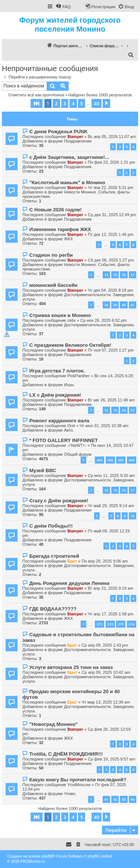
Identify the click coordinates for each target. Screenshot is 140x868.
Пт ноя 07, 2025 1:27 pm (111, 350)
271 (99, 624)
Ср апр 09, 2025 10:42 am (106, 672)
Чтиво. (70, 794)
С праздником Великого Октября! (70, 345)
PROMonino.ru (33, 861)
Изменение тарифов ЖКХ (60, 229)
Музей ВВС (43, 470)
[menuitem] (63, 7)
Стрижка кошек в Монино (60, 315)
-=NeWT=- (77, 445)
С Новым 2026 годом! (55, 210)
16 (124, 275)
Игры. (69, 385)
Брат (72, 561)
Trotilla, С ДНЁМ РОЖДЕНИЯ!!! (66, 754)
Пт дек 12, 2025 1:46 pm (111, 234)
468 (132, 460)
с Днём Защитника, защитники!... (69, 157)
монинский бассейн (53, 285)
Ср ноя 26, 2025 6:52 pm (103, 320)
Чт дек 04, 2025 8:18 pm (110, 290)
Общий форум (77, 454)
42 (115, 799)
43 (124, 799)
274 (132, 624)
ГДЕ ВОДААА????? (53, 609)
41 (133, 305)
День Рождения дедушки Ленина (69, 583)
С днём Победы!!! (51, 526)
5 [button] (82, 103)
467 (121, 460)
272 (110, 624)
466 (110, 460)
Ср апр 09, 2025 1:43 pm (105, 645)
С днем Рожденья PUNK (58, 132)
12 (106, 410)
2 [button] (56, 103)
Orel (71, 426)
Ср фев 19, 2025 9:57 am (111, 759)
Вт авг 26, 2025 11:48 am (111, 400)
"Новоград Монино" (53, 724)
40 (124, 305)
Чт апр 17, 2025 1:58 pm (111, 614)
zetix (71, 320)
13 (115, 410)
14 (106, 275)
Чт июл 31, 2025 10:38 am (104, 426)
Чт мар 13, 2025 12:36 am (106, 702)
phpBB (47, 856)
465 (99, 460)
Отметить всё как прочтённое (36, 95)
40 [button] (97, 103)
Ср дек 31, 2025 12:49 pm (112, 215)
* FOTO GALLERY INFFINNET (63, 440)
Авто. (69, 430)
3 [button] (65, 103)
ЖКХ (68, 239)
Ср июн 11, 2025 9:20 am (111, 475)
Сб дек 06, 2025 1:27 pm (111, 260)
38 (106, 305)
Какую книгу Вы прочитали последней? (78, 780)
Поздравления (78, 141)
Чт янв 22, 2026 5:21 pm (111, 188)
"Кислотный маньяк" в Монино (67, 182)
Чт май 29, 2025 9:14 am (111, 506)
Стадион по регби (51, 255)
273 (121, 624)
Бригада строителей (54, 556)
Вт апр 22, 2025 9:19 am (111, 588)
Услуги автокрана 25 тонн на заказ (71, 667)
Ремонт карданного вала (59, 421)
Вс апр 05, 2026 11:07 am (112, 137)
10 (133, 516)
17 (133, 275)
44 (133, 799)
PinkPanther (78, 376)
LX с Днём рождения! (55, 395)
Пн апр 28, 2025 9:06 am (105, 561)
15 (115, 275)
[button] (37, 103)
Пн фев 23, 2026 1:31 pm (111, 162)
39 (115, 305)
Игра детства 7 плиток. (57, 371)
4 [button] (73, 103)
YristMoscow (79, 785)
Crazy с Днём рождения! (59, 501)
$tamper (75, 137)
